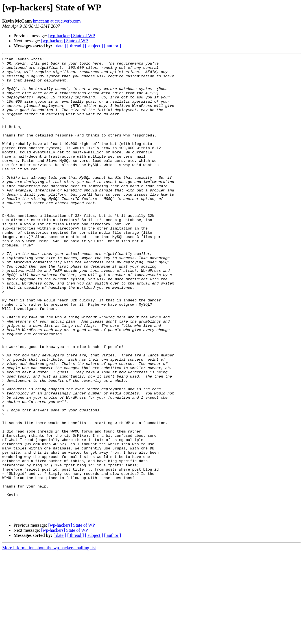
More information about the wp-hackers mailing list (49, 639)
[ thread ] (76, 46)
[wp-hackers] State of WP (72, 36)
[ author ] (113, 46)
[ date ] (60, 46)
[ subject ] (94, 46)
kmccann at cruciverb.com (57, 21)
